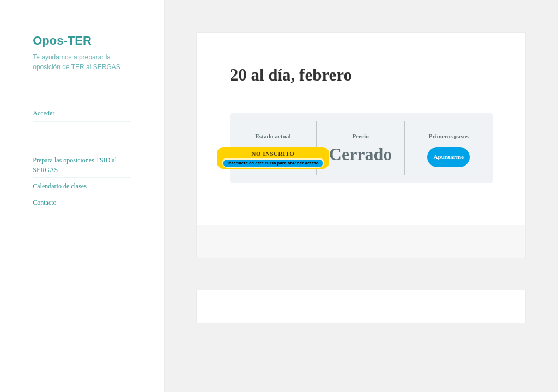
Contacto (44, 203)
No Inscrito (273, 154)
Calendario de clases (60, 186)
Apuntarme (448, 157)
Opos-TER (62, 41)
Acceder (44, 113)
